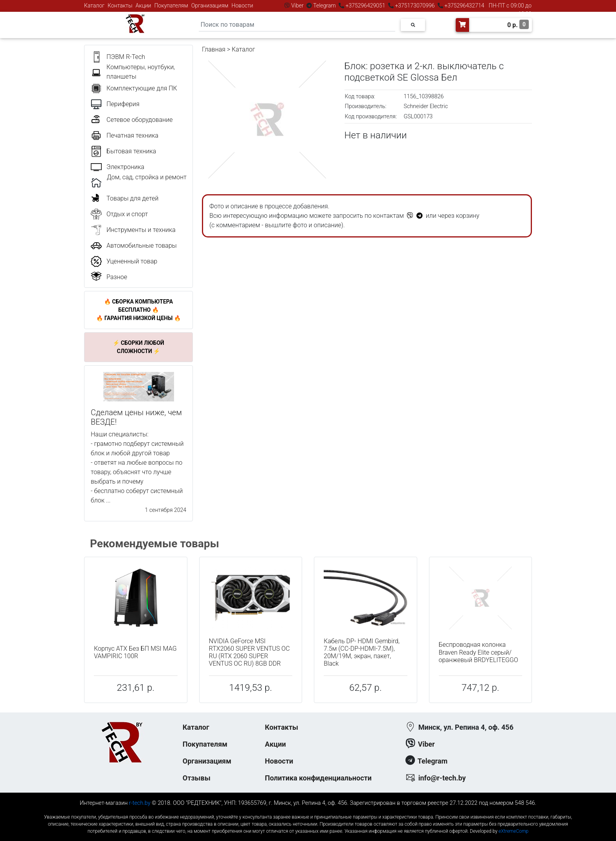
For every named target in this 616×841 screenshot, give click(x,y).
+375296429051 (365, 6)
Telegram (324, 6)
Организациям (210, 6)
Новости (242, 6)
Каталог (94, 6)
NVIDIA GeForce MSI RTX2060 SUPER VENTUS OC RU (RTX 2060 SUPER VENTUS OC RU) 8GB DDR (249, 652)
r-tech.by (140, 803)
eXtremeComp (513, 831)
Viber (297, 6)
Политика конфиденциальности (318, 778)
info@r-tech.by (442, 778)
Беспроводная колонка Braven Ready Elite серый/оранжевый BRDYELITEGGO (478, 652)
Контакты (120, 6)
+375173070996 (414, 6)
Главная (214, 49)
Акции (143, 6)
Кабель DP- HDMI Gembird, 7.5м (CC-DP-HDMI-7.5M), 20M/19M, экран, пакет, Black (362, 652)
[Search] (297, 25)
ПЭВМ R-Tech (126, 57)
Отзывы (197, 778)
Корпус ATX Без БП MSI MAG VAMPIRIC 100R (135, 652)
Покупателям (171, 6)
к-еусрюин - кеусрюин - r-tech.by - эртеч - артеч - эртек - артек (308, 811)
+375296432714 (464, 6)
